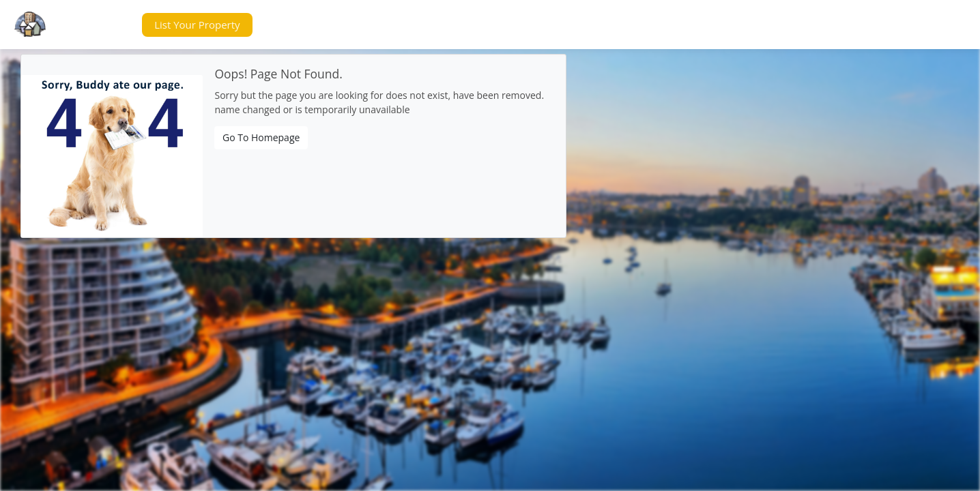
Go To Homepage (261, 137)
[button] (105, 25)
